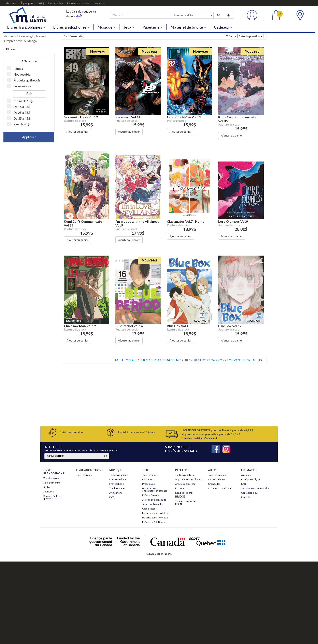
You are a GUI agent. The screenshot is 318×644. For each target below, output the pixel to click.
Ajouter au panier (77, 132)
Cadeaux (223, 27)
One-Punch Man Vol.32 (184, 117)
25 (217, 360)
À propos (27, 3)
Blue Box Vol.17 (230, 326)
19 (191, 360)
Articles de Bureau (185, 484)
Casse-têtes (149, 509)
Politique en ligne (250, 479)
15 (173, 360)
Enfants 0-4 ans (150, 495)
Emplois (99, 3)
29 (235, 360)
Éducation (148, 479)
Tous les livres (51, 478)
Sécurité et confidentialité (255, 488)
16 (177, 360)
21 (200, 360)
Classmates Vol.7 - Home (186, 221)
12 (159, 360)
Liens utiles (55, 3)
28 (231, 360)
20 (195, 360)
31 (244, 360)
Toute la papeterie (185, 475)
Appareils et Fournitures (188, 479)
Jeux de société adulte (154, 500)
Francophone (117, 484)
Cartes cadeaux (216, 479)
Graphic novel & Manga (20, 41)
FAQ (41, 3)
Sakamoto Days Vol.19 (81, 117)
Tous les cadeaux (217, 475)
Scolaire (48, 487)
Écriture (180, 488)
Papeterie (152, 27)
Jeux (129, 27)
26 (222, 360)
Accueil (11, 3)
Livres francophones (26, 27)
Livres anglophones (71, 27)
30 (240, 360)
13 (164, 360)
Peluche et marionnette (155, 518)
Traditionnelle (117, 488)
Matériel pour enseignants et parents (155, 490)
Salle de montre (52, 483)
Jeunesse (49, 492)
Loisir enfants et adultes (155, 513)
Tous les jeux (149, 475)
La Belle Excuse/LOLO (220, 488)
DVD (112, 497)
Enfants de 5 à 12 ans (153, 522)
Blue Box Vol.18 (179, 326)
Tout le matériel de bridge (185, 503)
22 (204, 360)
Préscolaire (148, 484)
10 (150, 360)
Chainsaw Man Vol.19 (80, 326)
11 (155, 360)
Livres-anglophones (31, 36)
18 (186, 360)
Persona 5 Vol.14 (128, 117)
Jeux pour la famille (153, 504)
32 (249, 360)
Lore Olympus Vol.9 (233, 221)
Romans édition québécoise (52, 497)
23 (208, 360)
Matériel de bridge (188, 27)
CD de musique (118, 479)
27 (226, 360)
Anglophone (116, 493)
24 (213, 360)
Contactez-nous (78, 3)
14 (168, 360)
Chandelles (214, 484)
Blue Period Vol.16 (129, 326)
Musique (106, 27)
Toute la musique (119, 475)
